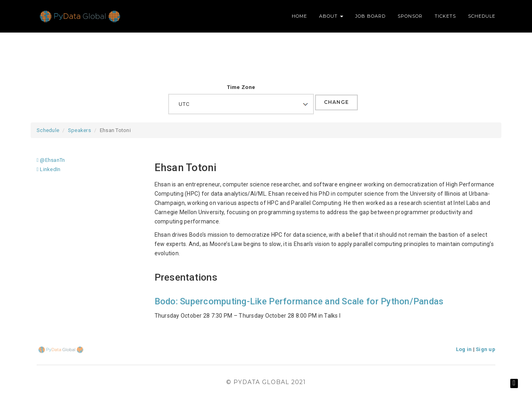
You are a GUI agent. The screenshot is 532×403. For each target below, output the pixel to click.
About (331, 16)
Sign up (486, 349)
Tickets (445, 16)
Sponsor (410, 16)
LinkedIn (48, 169)
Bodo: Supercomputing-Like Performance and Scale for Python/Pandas (299, 301)
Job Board (370, 16)
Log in (464, 349)
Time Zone (241, 87)
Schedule (482, 16)
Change (336, 102)
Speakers (79, 130)
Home (299, 16)
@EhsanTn (51, 160)
